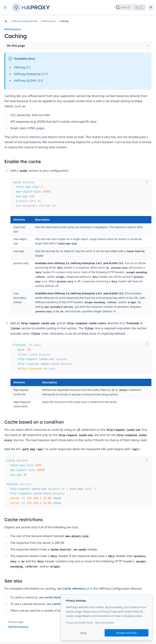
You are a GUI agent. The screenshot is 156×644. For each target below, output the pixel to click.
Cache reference (76, 589)
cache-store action (59, 597)
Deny (84, 633)
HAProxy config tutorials (25, 21)
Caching (64, 21)
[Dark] (151, 7)
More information (105, 623)
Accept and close (127, 633)
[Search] (130, 7)
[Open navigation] (5, 7)
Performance (49, 21)
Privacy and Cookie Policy (79, 623)
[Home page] (32, 7)
